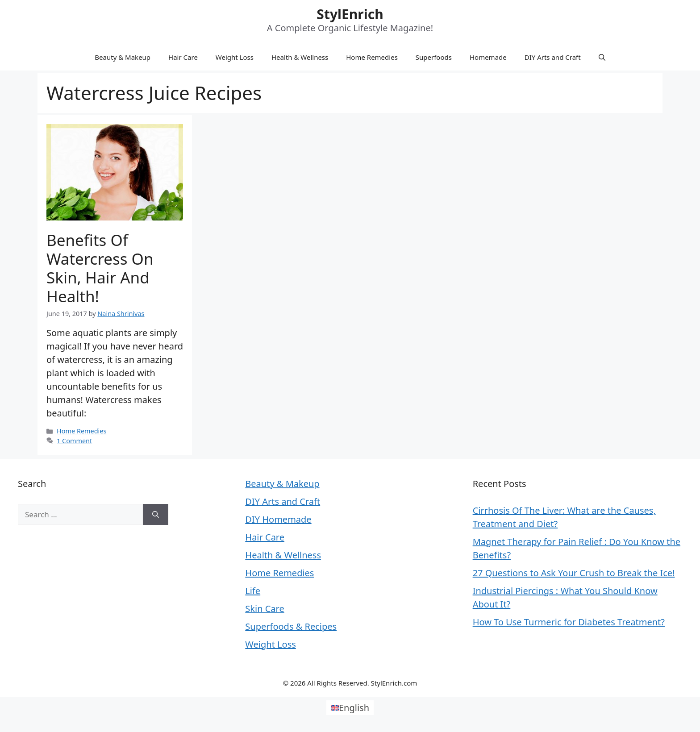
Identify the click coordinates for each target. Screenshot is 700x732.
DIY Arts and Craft (553, 57)
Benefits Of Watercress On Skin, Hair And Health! (100, 268)
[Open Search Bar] (602, 57)
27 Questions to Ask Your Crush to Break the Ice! (574, 573)
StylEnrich (350, 14)
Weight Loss (235, 57)
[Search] (156, 515)
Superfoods (434, 57)
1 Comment (74, 441)
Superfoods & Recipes (291, 626)
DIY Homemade (278, 519)
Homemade (488, 57)
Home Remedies (372, 57)
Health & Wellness (300, 57)
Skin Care (265, 609)
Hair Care (183, 57)
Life (253, 591)
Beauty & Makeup (123, 57)
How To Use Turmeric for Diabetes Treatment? (569, 622)
